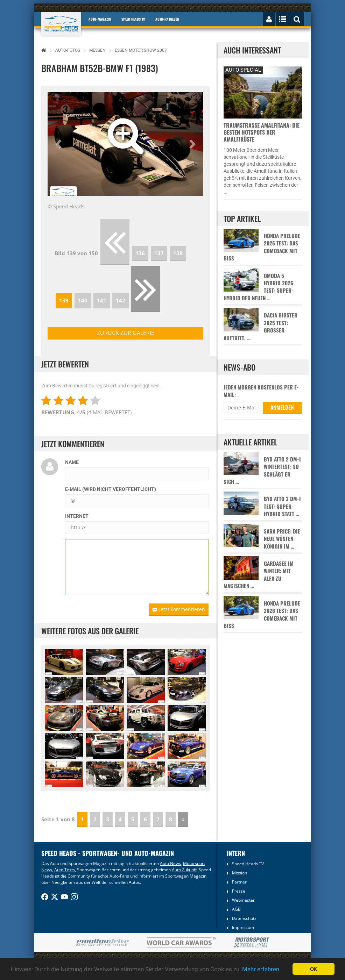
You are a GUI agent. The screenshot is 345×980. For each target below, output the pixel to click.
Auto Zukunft (184, 870)
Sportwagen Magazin (186, 876)
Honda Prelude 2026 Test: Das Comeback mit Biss (262, 247)
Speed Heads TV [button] (133, 19)
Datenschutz (244, 918)
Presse (239, 891)
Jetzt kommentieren (179, 609)
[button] (59, 144)
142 (121, 300)
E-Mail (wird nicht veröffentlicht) (111, 489)
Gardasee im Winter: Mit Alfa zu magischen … (259, 575)
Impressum (243, 927)
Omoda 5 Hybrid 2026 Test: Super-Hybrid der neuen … (259, 287)
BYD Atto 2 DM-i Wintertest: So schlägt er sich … (262, 470)
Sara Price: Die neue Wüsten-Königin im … (282, 539)
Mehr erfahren (261, 970)
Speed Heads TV (248, 864)
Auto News (170, 863)
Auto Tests (65, 870)
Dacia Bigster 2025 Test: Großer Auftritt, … (260, 326)
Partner (239, 882)
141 (102, 300)
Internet (77, 516)
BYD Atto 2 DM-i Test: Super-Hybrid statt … (282, 506)
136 (140, 253)
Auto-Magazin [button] (100, 19)
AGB (236, 909)
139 (64, 300)
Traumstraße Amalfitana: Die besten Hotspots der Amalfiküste (262, 132)
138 (178, 253)
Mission (240, 873)
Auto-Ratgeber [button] (167, 19)
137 (159, 253)
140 (83, 300)
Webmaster (243, 900)
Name (72, 462)
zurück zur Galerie (126, 333)
